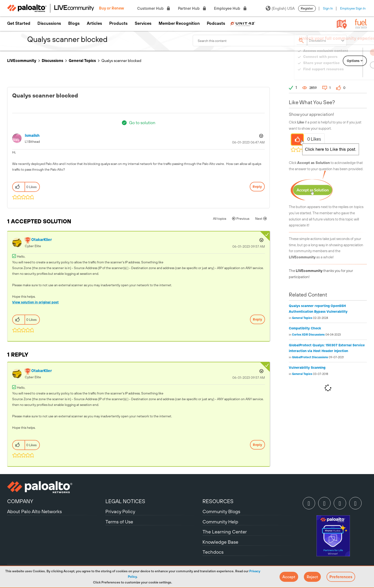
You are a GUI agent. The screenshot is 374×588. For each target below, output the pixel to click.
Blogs (74, 23)
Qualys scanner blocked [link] (121, 61)
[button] (289, 577)
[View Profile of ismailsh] (32, 135)
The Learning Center (225, 532)
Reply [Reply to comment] (257, 319)
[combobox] (250, 41)
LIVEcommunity (22, 61)
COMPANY (20, 501)
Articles (94, 23)
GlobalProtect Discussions (310, 357)
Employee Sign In (353, 8)
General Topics (82, 61)
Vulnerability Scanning (307, 368)
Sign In (328, 8)
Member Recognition (179, 23)
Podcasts (216, 23)
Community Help (220, 522)
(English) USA (280, 8)
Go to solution (142, 123)
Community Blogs (221, 511)
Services (143, 23)
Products (118, 23)
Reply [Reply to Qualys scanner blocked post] (257, 187)
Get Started (19, 23)
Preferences (341, 577)
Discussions (49, 23)
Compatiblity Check (305, 328)
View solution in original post (35, 302)
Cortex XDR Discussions (308, 335)
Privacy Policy (120, 511)
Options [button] (261, 136)
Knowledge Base (220, 542)
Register (307, 8)
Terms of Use (119, 522)
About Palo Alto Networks (34, 511)
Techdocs (213, 552)
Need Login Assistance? (345, 74)
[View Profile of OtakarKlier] (42, 240)
